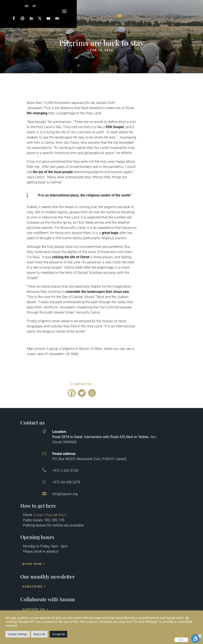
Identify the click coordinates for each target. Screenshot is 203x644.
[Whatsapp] (92, 393)
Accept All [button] (58, 634)
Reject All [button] (39, 634)
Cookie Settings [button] (18, 634)
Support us (34, 609)
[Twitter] (82, 393)
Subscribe (33, 587)
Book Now (32, 564)
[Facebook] (72, 393)
